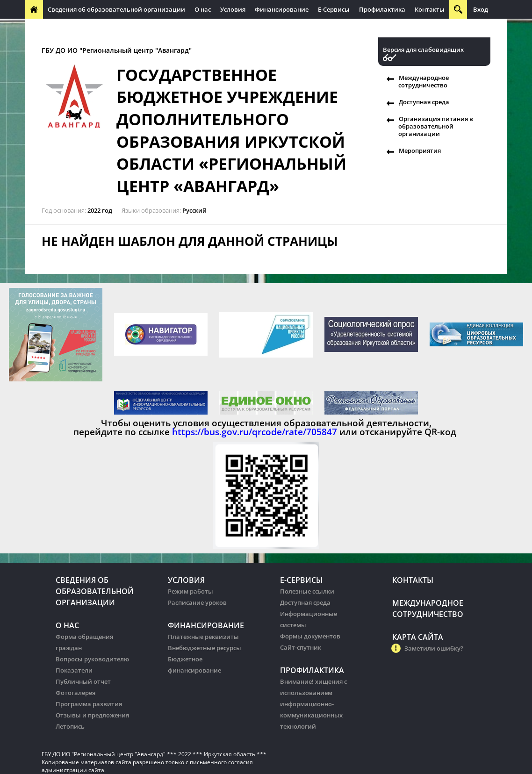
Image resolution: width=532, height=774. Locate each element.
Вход (481, 9)
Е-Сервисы (334, 9)
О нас (203, 9)
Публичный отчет (83, 681)
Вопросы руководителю (92, 659)
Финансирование (282, 9)
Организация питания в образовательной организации (436, 126)
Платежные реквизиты (203, 637)
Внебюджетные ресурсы (205, 648)
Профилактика (382, 9)
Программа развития (89, 704)
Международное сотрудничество (80, 28)
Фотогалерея (75, 693)
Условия (233, 9)
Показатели (74, 670)
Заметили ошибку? (434, 648)
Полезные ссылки (307, 591)
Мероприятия (420, 150)
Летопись (70, 726)
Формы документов (310, 636)
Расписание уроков (197, 602)
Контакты (430, 9)
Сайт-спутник (301, 647)
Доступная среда (424, 102)
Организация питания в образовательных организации (227, 28)
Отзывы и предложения (92, 715)
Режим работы (191, 591)
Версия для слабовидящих (423, 50)
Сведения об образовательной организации (116, 9)
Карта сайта (418, 637)
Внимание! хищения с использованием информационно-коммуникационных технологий (313, 704)
